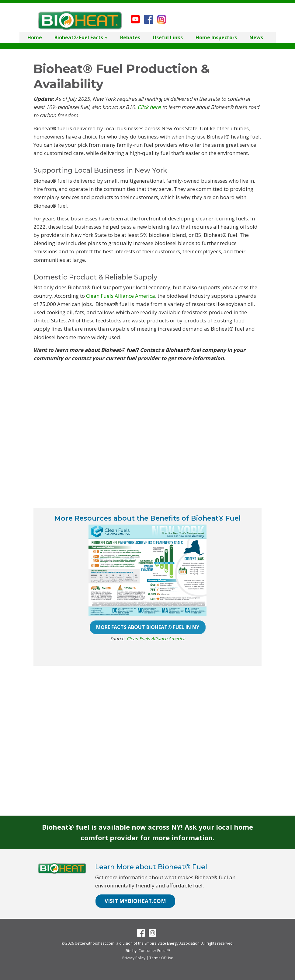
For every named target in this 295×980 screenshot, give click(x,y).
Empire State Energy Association (172, 943)
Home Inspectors (216, 37)
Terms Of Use (161, 958)
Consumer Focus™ (154, 951)
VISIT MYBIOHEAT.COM (135, 901)
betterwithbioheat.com (95, 943)
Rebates (130, 37)
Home (35, 37)
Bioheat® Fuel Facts (81, 37)
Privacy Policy (134, 958)
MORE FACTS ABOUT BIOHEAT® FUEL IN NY (148, 627)
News (256, 37)
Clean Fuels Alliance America (121, 296)
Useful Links (168, 37)
